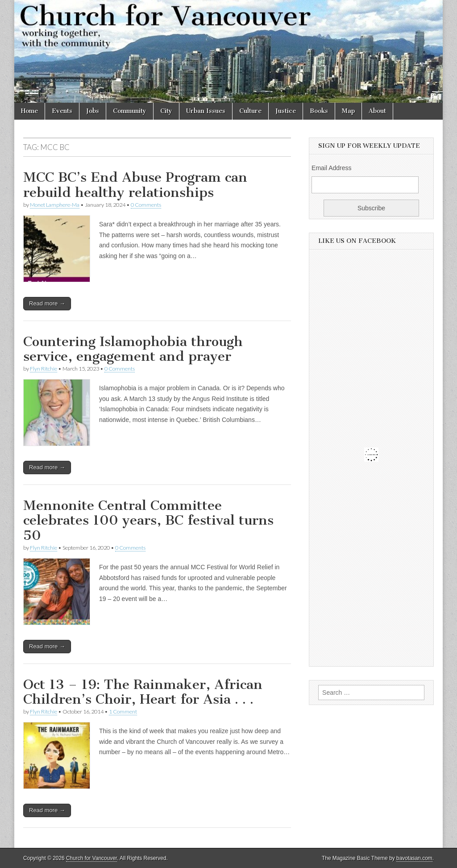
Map (348, 111)
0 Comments (146, 205)
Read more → (47, 303)
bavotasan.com (414, 858)
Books (319, 111)
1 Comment (123, 712)
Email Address (331, 168)
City (166, 111)
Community (130, 111)
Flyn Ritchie (44, 369)
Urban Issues (206, 111)
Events (62, 111)
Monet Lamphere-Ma (55, 205)
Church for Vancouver (91, 858)
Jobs (93, 111)
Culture (250, 111)
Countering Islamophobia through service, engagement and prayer (133, 349)
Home (29, 111)
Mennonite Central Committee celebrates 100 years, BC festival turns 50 (148, 520)
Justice (286, 111)
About (377, 111)
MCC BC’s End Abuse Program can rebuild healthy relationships (135, 185)
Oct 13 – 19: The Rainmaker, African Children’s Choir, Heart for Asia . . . (143, 692)
